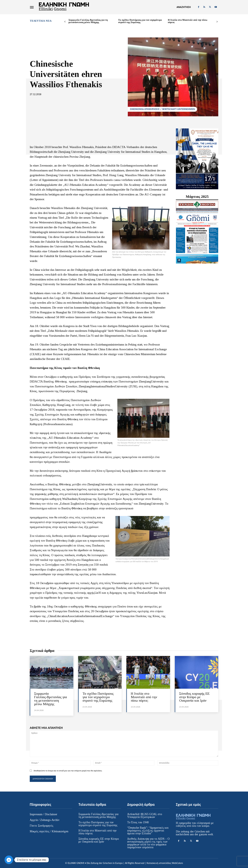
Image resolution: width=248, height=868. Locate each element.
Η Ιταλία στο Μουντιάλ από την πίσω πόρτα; (188, 21)
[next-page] (217, 22)
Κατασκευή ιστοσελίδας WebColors (165, 863)
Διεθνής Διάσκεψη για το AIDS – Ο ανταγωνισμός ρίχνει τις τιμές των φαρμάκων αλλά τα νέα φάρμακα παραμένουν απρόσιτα (148, 843)
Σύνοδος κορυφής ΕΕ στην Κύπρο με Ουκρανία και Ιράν (194, 697)
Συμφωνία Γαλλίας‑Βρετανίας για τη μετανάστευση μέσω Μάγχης (88, 21)
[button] (184, 7)
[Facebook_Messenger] (9, 860)
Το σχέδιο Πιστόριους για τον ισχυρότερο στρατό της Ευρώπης (140, 21)
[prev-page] (65, 22)
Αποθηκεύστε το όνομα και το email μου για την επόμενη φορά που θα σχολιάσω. (68, 771)
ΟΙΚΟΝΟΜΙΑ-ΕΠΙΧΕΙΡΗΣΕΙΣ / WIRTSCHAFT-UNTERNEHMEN (162, 109)
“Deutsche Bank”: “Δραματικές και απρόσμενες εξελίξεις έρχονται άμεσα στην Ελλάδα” (148, 831)
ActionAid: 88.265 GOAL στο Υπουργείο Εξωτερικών (145, 816)
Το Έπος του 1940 (138, 822)
